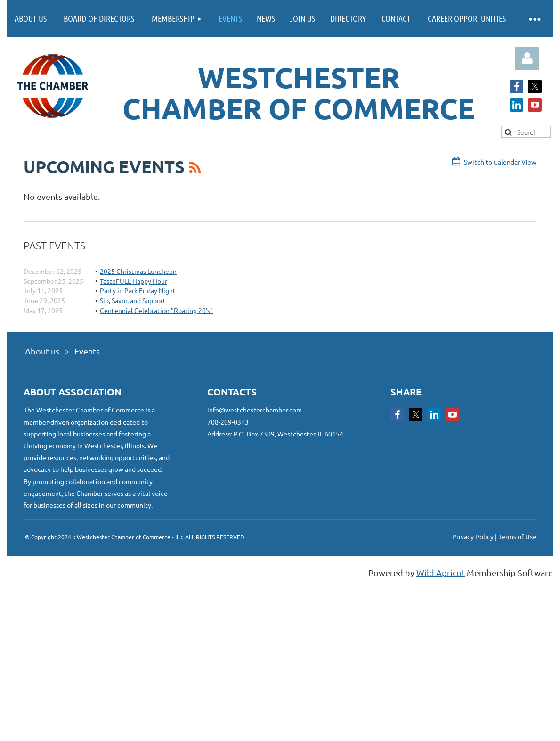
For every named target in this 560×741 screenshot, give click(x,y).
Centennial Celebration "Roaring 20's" (156, 310)
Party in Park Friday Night (138, 290)
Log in (527, 58)
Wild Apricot (441, 572)
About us (42, 351)
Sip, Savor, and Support (133, 300)
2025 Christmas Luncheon (138, 271)
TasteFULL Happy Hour (134, 281)
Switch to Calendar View (500, 162)
